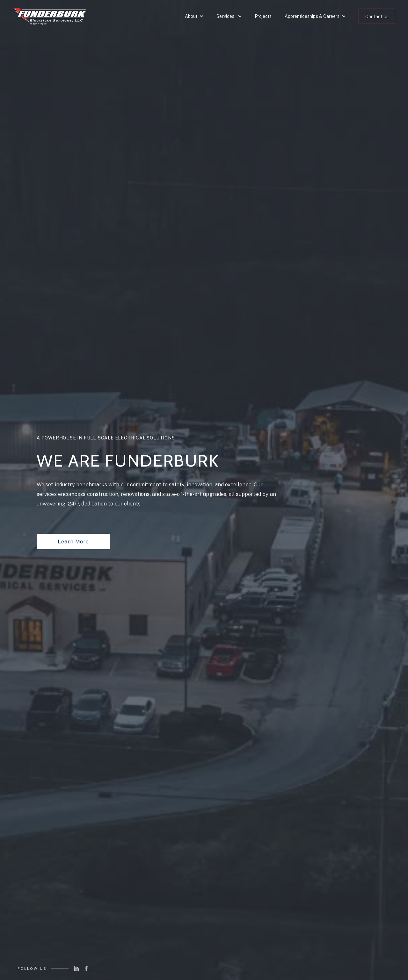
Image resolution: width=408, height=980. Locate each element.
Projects (263, 16)
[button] (194, 16)
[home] (49, 18)
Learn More (73, 542)
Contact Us (377, 17)
